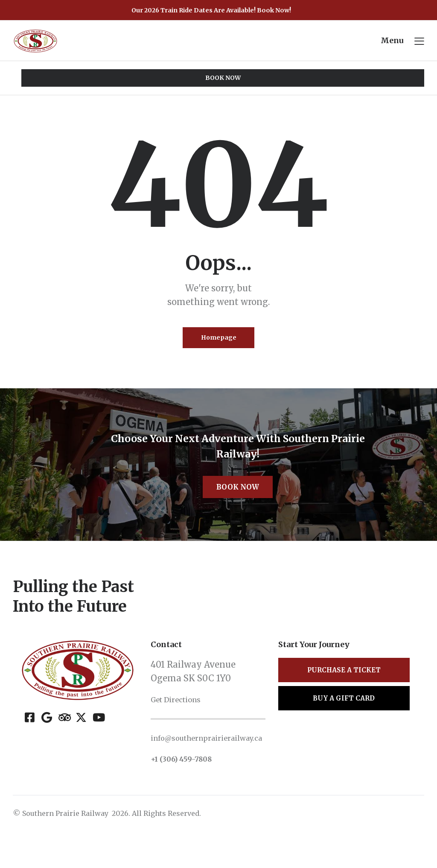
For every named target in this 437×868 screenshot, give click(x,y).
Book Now (238, 510)
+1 (156, 796)
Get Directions (182, 724)
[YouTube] (98, 742)
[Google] (47, 742)
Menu (391, 41)
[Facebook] (30, 742)
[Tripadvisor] (64, 742)
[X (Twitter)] (81, 742)
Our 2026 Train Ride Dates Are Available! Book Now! (211, 10)
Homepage (219, 341)
